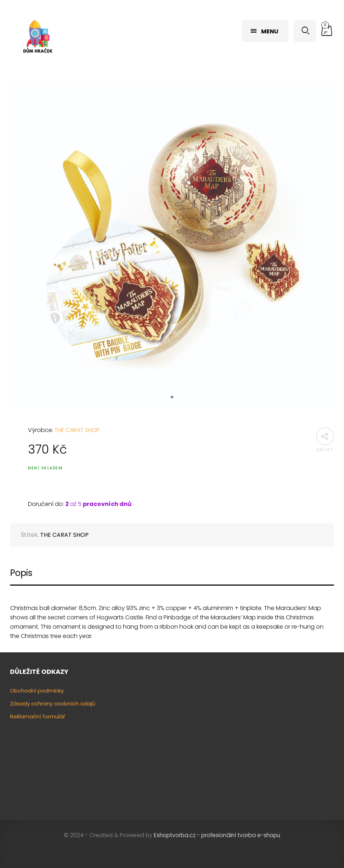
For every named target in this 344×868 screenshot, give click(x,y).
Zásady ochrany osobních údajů (53, 703)
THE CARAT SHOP (77, 430)
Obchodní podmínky (37, 691)
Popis (21, 573)
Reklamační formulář (38, 716)
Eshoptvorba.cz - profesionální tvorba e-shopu (217, 835)
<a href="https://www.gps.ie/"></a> (256, 742)
